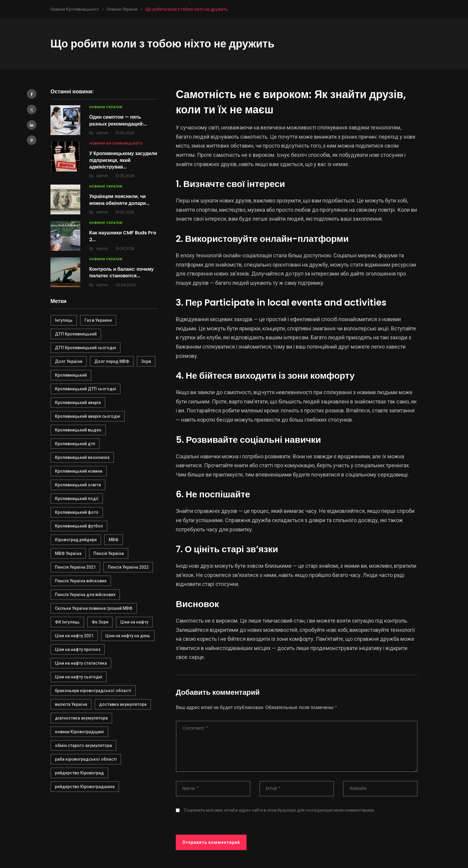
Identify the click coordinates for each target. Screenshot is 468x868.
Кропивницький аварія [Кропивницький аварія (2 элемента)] (78, 403)
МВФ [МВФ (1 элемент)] (114, 540)
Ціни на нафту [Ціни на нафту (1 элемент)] (134, 622)
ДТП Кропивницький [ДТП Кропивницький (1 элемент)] (76, 334)
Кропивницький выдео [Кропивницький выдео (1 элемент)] (78, 430)
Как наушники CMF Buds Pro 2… (123, 236)
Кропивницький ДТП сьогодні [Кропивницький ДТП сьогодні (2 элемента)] (86, 389)
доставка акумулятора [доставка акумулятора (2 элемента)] (123, 704)
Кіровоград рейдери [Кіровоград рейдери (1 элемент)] (76, 540)
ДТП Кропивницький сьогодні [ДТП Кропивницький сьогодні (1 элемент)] (86, 348)
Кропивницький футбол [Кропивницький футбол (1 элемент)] (79, 526)
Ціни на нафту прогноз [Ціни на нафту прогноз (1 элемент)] (78, 649)
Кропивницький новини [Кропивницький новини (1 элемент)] (79, 471)
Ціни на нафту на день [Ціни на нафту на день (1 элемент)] (128, 636)
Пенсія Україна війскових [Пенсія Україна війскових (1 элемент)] (81, 581)
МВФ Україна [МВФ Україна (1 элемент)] (68, 553)
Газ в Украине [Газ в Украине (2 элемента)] (98, 320)
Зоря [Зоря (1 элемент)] (146, 361)
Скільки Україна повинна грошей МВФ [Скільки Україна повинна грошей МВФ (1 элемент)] (94, 608)
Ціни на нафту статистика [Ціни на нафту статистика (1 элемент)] (81, 663)
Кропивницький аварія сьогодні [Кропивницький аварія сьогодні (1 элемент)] (88, 416)
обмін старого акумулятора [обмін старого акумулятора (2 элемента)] (83, 745)
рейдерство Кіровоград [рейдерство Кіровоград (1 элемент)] (79, 773)
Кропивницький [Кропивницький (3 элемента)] (71, 375)
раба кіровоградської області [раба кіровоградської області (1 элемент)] (86, 759)
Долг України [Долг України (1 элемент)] (69, 361)
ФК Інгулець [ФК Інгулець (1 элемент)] (67, 622)
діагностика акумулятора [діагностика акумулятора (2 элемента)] (81, 718)
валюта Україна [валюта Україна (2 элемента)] (71, 704)
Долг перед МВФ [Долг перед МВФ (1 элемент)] (112, 361)
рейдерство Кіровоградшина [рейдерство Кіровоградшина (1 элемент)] (85, 787)
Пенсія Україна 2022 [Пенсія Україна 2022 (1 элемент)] (128, 567)
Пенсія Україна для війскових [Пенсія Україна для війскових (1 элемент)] (85, 595)
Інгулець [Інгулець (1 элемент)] (64, 320)
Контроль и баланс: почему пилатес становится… (121, 272)
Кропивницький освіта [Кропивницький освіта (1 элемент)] (78, 485)
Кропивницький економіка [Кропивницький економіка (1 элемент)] (82, 457)
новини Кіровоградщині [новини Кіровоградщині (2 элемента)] (79, 732)
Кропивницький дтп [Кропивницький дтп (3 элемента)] (75, 444)
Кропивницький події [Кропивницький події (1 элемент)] (77, 499)
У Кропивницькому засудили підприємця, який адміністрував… (123, 160)
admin (102, 133)
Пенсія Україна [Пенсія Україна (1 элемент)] (109, 553)
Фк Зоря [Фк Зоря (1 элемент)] (100, 622)
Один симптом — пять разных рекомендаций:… (118, 120)
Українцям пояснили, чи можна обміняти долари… (119, 200)
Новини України (106, 107)
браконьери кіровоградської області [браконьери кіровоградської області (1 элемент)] (93, 691)
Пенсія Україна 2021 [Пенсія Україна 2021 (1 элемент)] (75, 567)
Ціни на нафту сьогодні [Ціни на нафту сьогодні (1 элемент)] (79, 677)
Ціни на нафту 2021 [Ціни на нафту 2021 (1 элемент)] (74, 636)
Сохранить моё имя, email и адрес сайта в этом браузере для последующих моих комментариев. (279, 810)
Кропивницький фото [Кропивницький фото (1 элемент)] (77, 512)
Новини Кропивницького (116, 144)
